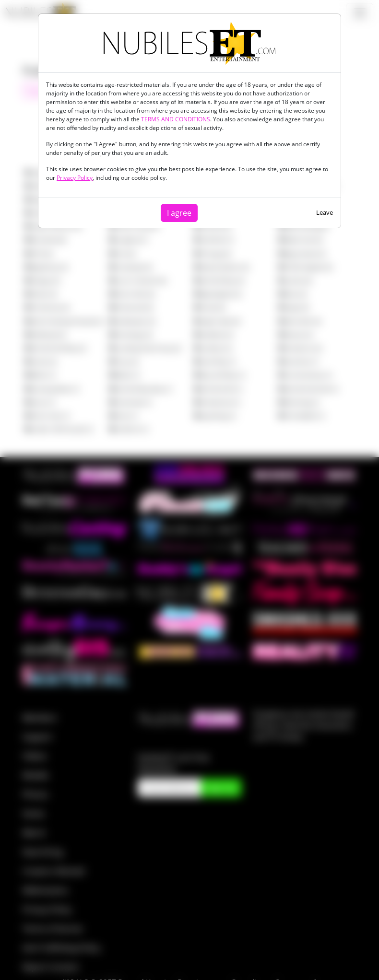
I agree (179, 213)
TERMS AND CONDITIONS (176, 119)
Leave (325, 212)
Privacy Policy (75, 178)
